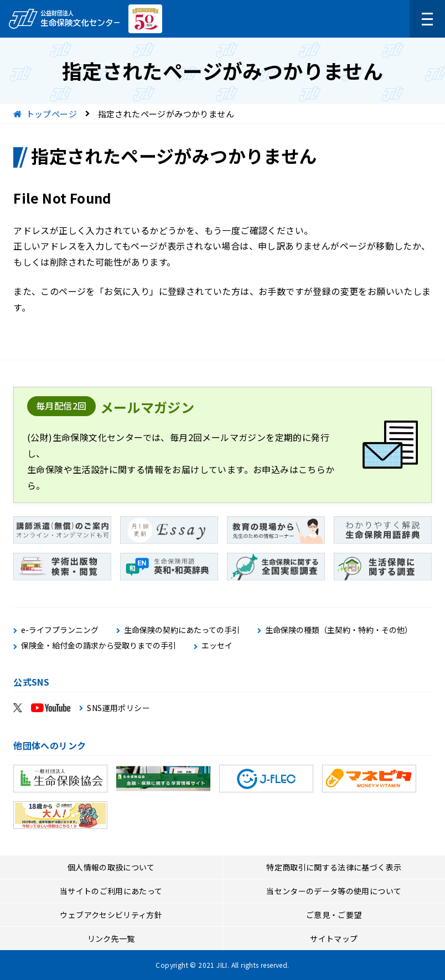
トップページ (51, 114)
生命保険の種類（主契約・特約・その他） (339, 630)
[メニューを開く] (427, 19)
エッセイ (217, 645)
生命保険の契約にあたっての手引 (182, 630)
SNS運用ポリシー (118, 708)
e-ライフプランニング (60, 630)
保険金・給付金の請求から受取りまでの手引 (99, 645)
